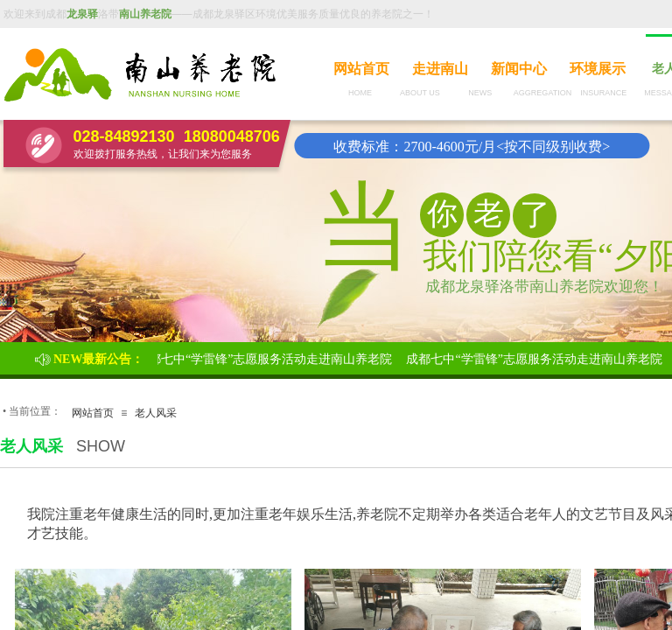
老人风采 (156, 413)
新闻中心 (519, 69)
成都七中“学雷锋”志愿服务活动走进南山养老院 (266, 359)
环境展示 (598, 69)
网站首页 (361, 69)
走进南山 (440, 69)
